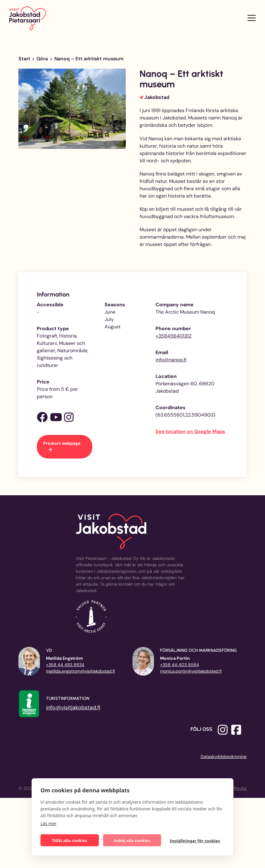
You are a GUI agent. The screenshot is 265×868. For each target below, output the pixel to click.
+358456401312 (173, 336)
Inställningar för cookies (195, 840)
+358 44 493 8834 (65, 665)
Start (24, 59)
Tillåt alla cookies (70, 840)
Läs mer (48, 823)
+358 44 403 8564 (180, 665)
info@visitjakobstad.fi (73, 708)
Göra (42, 59)
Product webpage (62, 443)
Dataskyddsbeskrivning (224, 757)
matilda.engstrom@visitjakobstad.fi (81, 671)
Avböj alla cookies (132, 840)
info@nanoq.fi (171, 360)
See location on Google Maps (190, 431)
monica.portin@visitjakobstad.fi (191, 671)
